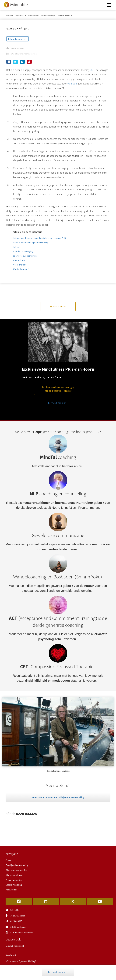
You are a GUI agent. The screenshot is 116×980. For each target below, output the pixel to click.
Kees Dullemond (18, 48)
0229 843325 (16, 921)
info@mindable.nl (18, 927)
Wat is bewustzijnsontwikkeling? (24, 54)
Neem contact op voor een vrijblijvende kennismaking (58, 797)
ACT (93, 70)
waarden (72, 84)
